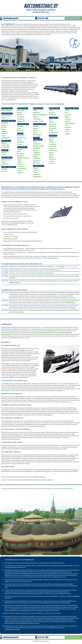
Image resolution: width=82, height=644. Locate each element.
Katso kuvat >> (54, 258)
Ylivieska (36, 163)
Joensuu (36, 126)
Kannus (4, 171)
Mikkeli (4, 143)
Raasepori (53, 159)
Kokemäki (53, 128)
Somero (68, 132)
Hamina (20, 130)
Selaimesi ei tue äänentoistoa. (67, 267)
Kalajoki (36, 159)
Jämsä (19, 113)
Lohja (51, 155)
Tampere (20, 149)
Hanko (51, 157)
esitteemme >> (6, 390)
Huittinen (53, 126)
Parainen (68, 127)
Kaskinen (36, 113)
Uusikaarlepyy (38, 121)
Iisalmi (36, 172)
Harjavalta (53, 124)
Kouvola (20, 126)
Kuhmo (4, 154)
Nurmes (36, 130)
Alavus (4, 127)
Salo (66, 113)
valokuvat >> (42, 426)
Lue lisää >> (20, 312)
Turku (67, 110)
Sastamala (21, 166)
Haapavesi (37, 144)
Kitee (35, 133)
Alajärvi (4, 125)
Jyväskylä (21, 110)
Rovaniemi (21, 136)
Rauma (51, 122)
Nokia (19, 160)
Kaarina (68, 115)
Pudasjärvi (37, 154)
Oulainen (36, 161)
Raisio (67, 117)
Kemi (19, 140)
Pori (50, 120)
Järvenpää (53, 146)
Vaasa (35, 110)
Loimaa (68, 121)
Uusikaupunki (70, 123)
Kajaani (4, 152)
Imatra (4, 118)
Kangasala (21, 156)
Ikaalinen (21, 154)
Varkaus (36, 170)
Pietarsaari (37, 119)
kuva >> (30, 398)
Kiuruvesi (36, 174)
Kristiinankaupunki (40, 115)
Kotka (19, 128)
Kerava (51, 153)
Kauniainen (53, 150)
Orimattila (53, 115)
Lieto (67, 125)
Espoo (51, 140)
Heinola (52, 113)
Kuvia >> (68, 402)
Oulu (35, 142)
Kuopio (36, 168)
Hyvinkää (52, 144)
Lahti (51, 110)
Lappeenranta (6, 116)
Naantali (68, 119)
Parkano (20, 164)
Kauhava (4, 131)
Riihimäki (5, 164)
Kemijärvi (21, 142)
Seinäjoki (5, 123)
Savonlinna (6, 145)
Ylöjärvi (20, 173)
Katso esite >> (69, 489)
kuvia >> (62, 390)
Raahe (35, 156)
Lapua (3, 136)
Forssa (4, 162)
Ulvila (51, 130)
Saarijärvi (21, 117)
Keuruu (20, 115)
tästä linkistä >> (40, 477)
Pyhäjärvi (37, 152)
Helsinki (52, 138)
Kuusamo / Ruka (39, 146)
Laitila (67, 134)
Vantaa (51, 142)
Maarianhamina (7, 110)
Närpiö (36, 117)
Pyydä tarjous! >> (55, 270)
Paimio (67, 129)
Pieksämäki (6, 147)
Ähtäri (4, 129)
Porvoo (51, 163)
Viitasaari (21, 119)
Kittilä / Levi (22, 138)
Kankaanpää (53, 133)
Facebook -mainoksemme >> (45, 273)
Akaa (19, 151)
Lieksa (35, 128)
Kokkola (4, 169)
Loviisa (52, 161)
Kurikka (4, 133)
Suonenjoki (37, 176)
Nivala (35, 150)
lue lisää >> (74, 471)
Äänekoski (21, 121)
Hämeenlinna (6, 160)
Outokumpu (37, 135)
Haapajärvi (37, 148)
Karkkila (52, 148)
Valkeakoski (22, 168)
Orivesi (20, 162)
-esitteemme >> (48, 415)
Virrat (19, 170)
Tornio (20, 144)
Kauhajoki (5, 138)
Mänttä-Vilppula (23, 158)
